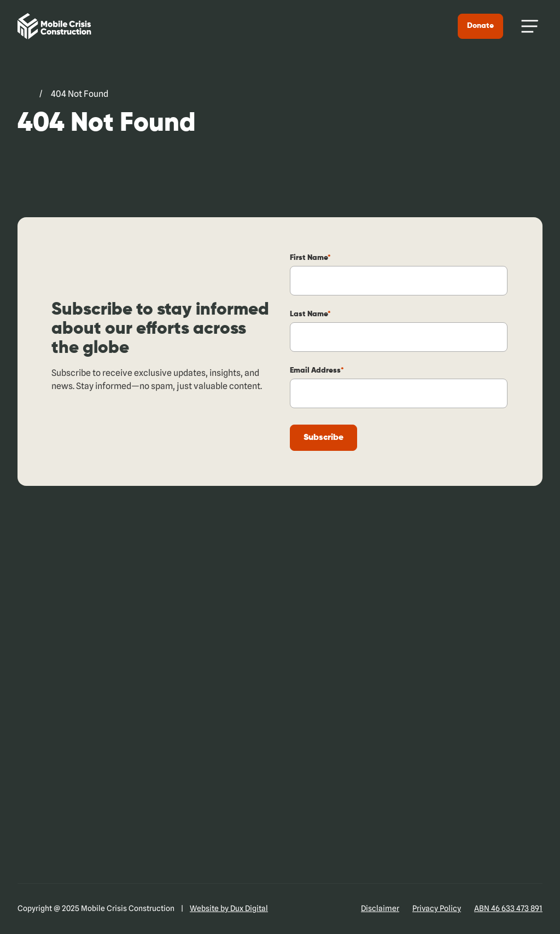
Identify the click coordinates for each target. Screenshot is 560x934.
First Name (311, 258)
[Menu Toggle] (530, 26)
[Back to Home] (54, 26)
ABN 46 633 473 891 (508, 908)
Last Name (311, 314)
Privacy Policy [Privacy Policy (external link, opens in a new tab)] (437, 908)
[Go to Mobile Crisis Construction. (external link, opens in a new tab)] (24, 94)
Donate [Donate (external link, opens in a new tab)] (481, 26)
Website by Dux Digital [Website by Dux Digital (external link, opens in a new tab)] (229, 908)
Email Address (317, 370)
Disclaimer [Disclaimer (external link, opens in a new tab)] (380, 908)
